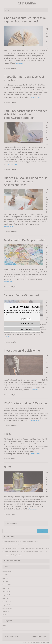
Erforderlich (28, 319)
